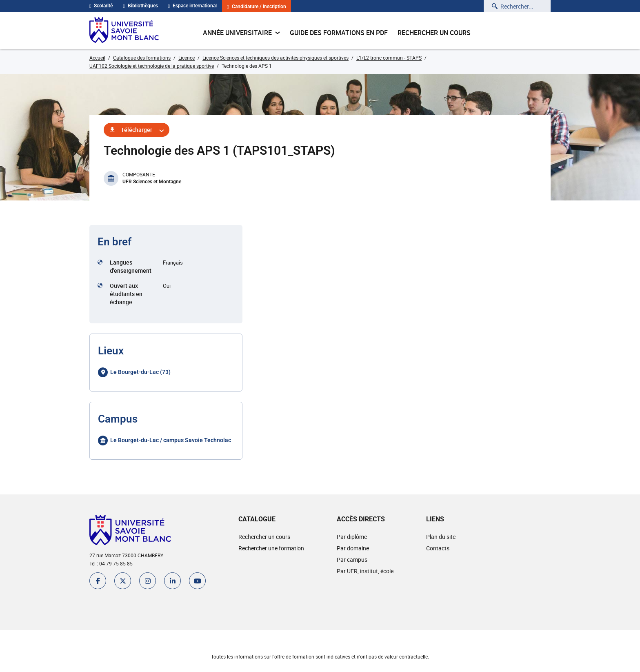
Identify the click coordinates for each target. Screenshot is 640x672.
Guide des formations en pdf (339, 33)
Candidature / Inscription (256, 7)
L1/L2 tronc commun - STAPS (389, 58)
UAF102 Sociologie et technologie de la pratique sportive (152, 66)
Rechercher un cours (434, 33)
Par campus (352, 560)
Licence (187, 58)
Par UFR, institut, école (365, 571)
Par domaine (353, 548)
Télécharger (137, 130)
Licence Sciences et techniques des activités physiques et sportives (276, 58)
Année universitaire (241, 33)
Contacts (438, 548)
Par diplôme (352, 537)
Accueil (97, 58)
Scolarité (101, 6)
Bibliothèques (140, 6)
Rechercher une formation (271, 548)
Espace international (192, 6)
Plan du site (441, 537)
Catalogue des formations (142, 58)
